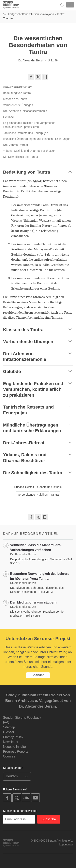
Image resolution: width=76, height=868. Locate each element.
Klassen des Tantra (15, 99)
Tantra (55, 495)
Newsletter (11, 742)
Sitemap (9, 727)
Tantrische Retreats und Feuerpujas (26, 133)
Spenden (38, 675)
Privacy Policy (13, 737)
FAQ (6, 722)
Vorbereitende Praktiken (32, 495)
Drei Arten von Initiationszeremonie (25, 111)
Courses (9, 756)
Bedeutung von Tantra (17, 93)
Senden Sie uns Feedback (22, 718)
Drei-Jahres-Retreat (16, 145)
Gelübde (8, 117)
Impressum (66, 844)
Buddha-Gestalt (24, 487)
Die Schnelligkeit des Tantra (21, 157)
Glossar (9, 732)
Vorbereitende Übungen (18, 105)
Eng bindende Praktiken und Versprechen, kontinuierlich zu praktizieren (30, 125)
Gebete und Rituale (50, 487)
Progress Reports (16, 752)
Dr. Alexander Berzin (31, 60)
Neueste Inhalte (14, 747)
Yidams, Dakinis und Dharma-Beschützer (29, 151)
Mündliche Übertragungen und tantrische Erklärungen (37, 139)
